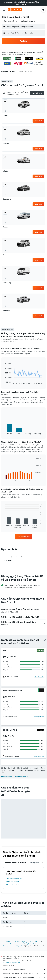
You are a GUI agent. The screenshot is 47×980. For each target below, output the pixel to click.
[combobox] (10, 21)
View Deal (38, 121)
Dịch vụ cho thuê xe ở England (12, 946)
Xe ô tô (18, 942)
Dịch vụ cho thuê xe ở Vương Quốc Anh (22, 944)
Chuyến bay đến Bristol (14, 879)
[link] (23, 537)
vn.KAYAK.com (8, 942)
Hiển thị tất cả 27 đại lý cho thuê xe (15, 776)
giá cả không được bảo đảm (12, 963)
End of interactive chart (4, 383)
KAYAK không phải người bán (25, 969)
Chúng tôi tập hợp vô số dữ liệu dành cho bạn (25, 973)
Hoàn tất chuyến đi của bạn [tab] (15, 863)
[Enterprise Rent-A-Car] (41, 690)
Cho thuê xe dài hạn (13, 885)
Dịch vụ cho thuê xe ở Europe (31, 942)
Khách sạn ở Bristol (13, 882)
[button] (45, 3)
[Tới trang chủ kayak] (15, 10)
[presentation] (45, 640)
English (24, 4)
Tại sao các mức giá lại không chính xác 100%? (25, 977)
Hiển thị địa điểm (39, 677)
